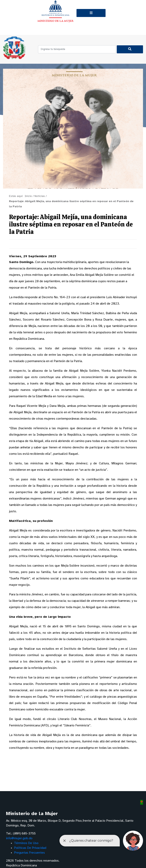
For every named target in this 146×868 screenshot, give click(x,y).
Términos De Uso (26, 843)
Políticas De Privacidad (30, 848)
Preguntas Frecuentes (29, 853)
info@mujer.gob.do (19, 838)
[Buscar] (130, 49)
